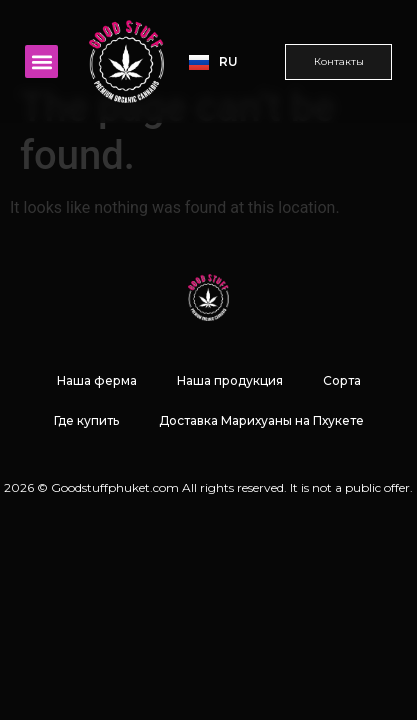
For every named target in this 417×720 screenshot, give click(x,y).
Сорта (342, 427)
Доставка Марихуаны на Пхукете (261, 467)
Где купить (86, 467)
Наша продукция (230, 427)
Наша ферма (97, 427)
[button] (41, 61)
